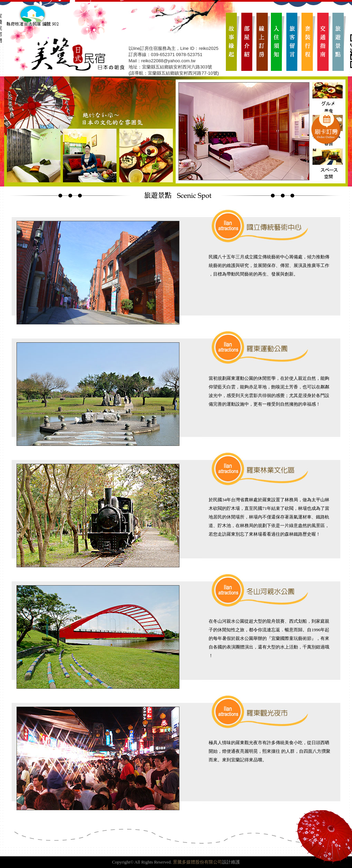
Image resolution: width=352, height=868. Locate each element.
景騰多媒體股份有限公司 (197, 862)
